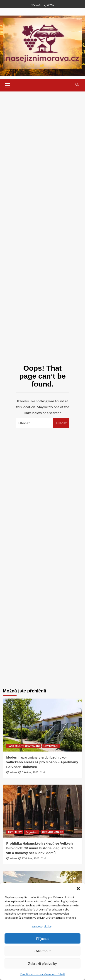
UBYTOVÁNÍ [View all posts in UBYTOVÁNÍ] (51, 746)
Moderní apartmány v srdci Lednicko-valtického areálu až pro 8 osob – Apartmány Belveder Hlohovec (42, 762)
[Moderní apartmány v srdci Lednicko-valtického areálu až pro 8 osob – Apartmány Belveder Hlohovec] (43, 725)
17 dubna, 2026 (31, 858)
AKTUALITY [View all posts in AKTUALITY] (15, 832)
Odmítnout (43, 951)
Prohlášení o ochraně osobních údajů (42, 974)
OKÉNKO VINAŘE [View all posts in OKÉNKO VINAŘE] (52, 832)
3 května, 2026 (30, 772)
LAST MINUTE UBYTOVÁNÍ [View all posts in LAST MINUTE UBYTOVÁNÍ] (24, 746)
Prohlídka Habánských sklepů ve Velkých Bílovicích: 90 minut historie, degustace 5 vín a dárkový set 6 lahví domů (40, 848)
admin (13, 772)
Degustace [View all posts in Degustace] (32, 832)
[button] (78, 889)
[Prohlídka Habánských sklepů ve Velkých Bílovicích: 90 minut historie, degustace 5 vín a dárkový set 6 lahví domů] (43, 811)
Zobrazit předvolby (42, 963)
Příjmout (42, 939)
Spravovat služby (41, 926)
